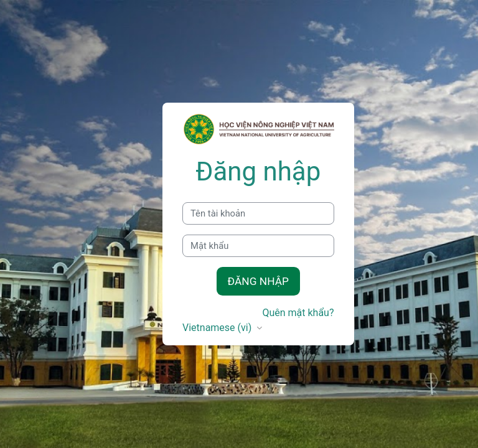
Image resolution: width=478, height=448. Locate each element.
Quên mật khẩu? (298, 313)
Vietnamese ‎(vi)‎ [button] (218, 328)
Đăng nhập (258, 281)
